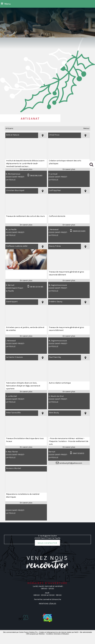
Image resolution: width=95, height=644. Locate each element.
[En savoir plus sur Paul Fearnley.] (69, 392)
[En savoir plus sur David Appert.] (26, 336)
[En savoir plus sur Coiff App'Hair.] (69, 225)
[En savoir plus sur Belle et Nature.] (26, 169)
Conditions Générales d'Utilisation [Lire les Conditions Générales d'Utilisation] (58, 634)
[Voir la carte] (43, 135)
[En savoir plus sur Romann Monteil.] (26, 503)
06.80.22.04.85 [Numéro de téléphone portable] (79, 231)
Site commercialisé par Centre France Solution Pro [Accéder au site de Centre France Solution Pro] (20, 632)
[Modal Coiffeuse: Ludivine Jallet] (26, 269)
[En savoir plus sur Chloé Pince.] (69, 169)
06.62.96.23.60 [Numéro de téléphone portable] (36, 176)
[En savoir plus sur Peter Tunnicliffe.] (26, 447)
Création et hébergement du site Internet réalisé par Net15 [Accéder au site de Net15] (59, 632)
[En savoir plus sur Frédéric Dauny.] (69, 336)
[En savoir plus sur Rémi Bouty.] (69, 447)
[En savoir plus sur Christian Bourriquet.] (26, 225)
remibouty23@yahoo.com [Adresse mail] (70, 463)
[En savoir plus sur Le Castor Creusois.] (26, 392)
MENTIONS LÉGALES (48, 604)
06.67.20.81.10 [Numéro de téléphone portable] (78, 453)
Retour (86, 128)
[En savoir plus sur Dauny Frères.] (69, 280)
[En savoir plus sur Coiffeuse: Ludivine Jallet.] (26, 280)
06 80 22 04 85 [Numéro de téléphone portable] (37, 287)
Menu (8, 4)
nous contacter (47, 543)
